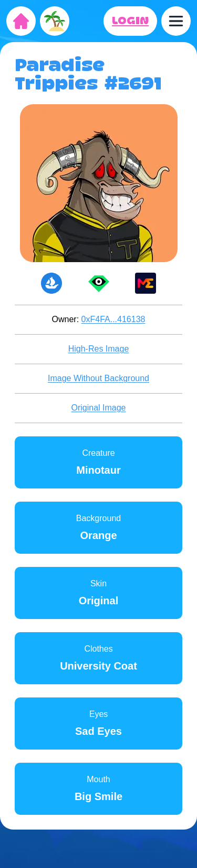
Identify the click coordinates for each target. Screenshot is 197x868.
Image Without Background (98, 378)
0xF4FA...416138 (113, 319)
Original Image (98, 408)
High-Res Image (99, 349)
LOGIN (130, 21)
